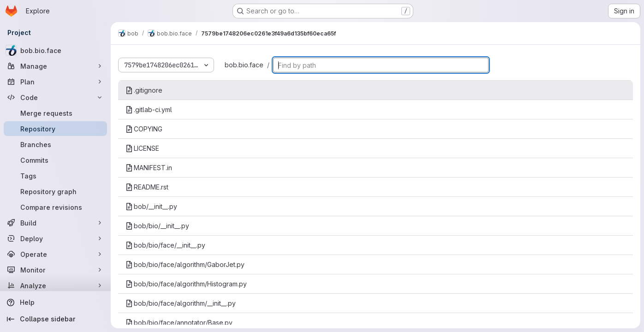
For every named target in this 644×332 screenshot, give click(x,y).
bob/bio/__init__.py (157, 226)
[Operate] (55, 254)
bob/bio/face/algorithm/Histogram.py (186, 284)
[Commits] (55, 160)
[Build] (55, 223)
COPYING (144, 129)
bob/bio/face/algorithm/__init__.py (181, 303)
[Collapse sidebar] (55, 319)
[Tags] (55, 176)
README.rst (147, 187)
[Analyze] (55, 285)
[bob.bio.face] (55, 50)
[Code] (55, 97)
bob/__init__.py (151, 206)
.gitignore (144, 90)
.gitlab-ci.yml (149, 110)
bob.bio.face (244, 65)
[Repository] (55, 129)
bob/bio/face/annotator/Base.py (179, 323)
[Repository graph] (55, 191)
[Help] (55, 302)
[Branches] (55, 144)
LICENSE (142, 148)
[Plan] (55, 82)
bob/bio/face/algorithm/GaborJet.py (185, 264)
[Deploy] (55, 238)
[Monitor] (55, 270)
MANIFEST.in (149, 168)
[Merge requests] (55, 113)
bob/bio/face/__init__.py (165, 245)
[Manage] (55, 66)
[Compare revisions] (55, 207)
